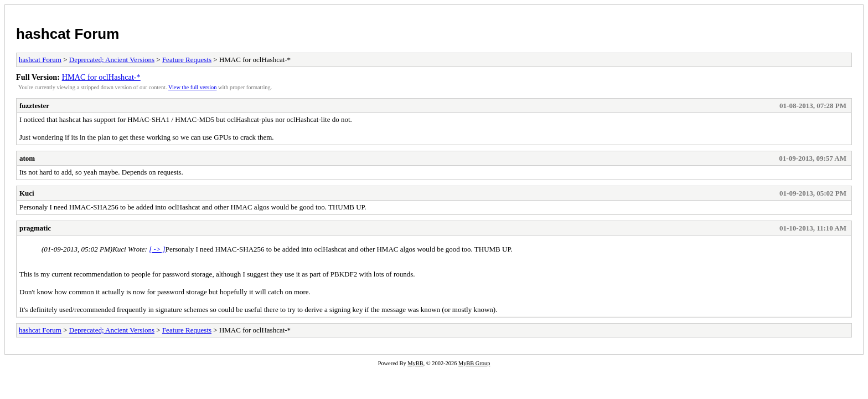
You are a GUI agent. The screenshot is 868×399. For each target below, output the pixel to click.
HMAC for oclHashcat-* (101, 77)
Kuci (27, 193)
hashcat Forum (68, 34)
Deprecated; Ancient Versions (112, 60)
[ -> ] (157, 249)
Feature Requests (187, 60)
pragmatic (35, 228)
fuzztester (34, 106)
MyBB (415, 363)
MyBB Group (474, 363)
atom (27, 158)
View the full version (192, 87)
